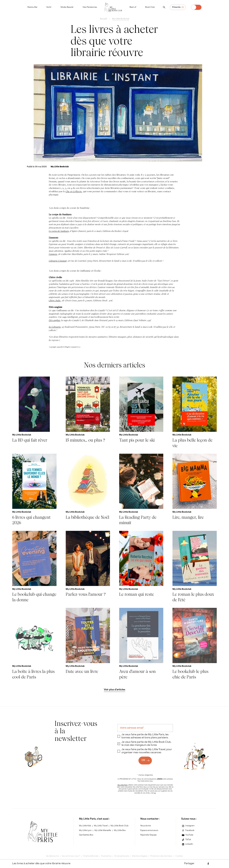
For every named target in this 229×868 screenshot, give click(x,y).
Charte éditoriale (91, 856)
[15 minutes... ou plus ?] (88, 412)
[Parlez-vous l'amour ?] (88, 567)
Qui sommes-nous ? (71, 856)
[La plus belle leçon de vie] (195, 412)
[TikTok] (186, 840)
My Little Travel (101, 826)
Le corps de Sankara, (59, 231)
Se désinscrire (53, 856)
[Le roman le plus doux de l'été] (195, 567)
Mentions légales (140, 856)
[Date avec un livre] (88, 644)
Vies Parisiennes (90, 7)
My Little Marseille (103, 831)
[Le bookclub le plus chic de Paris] (195, 644)
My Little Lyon (85, 831)
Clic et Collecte (74, 191)
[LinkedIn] (187, 844)
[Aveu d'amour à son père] (141, 644)
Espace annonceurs (149, 831)
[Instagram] (188, 826)
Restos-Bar (32, 7)
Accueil (103, 19)
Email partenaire (122, 856)
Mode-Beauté (67, 7)
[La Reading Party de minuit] (141, 490)
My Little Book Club (119, 826)
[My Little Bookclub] (60, 167)
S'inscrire (176, 7)
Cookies (179, 856)
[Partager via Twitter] (214, 864)
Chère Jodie (55, 300)
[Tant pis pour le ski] (141, 412)
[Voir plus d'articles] (115, 690)
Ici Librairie (55, 327)
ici (155, 793)
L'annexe (53, 254)
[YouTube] (187, 835)
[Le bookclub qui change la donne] (34, 567)
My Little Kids (85, 826)
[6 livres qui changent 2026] (34, 490)
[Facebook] (188, 830)
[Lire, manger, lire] (195, 490)
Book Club (150, 7)
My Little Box (120, 831)
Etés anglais (54, 320)
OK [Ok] (143, 760)
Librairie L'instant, (58, 261)
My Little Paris (123, 785)
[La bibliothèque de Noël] (88, 490)
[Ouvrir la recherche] (164, 7)
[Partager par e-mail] (203, 864)
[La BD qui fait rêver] (34, 412)
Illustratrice (106, 856)
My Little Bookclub (121, 19)
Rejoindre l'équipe (148, 835)
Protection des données (161, 856)
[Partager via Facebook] (208, 864)
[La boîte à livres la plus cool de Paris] (34, 644)
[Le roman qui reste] (141, 567)
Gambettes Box (86, 835)
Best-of (133, 7)
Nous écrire (146, 826)
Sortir (49, 7)
